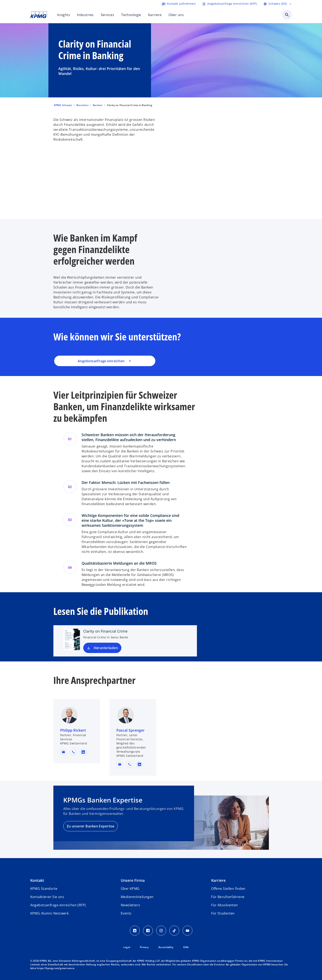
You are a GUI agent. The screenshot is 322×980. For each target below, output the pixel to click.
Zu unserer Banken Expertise (91, 826)
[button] (63, 752)
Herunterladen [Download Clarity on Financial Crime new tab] (106, 648)
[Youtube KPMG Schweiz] (187, 931)
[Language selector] (278, 4)
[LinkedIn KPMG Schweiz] (135, 931)
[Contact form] (179, 4)
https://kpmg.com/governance (56, 968)
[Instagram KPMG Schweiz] (161, 931)
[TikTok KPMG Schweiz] (174, 931)
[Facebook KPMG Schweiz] (148, 931)
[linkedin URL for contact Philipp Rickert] (83, 752)
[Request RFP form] (230, 4)
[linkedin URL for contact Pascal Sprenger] (139, 764)
